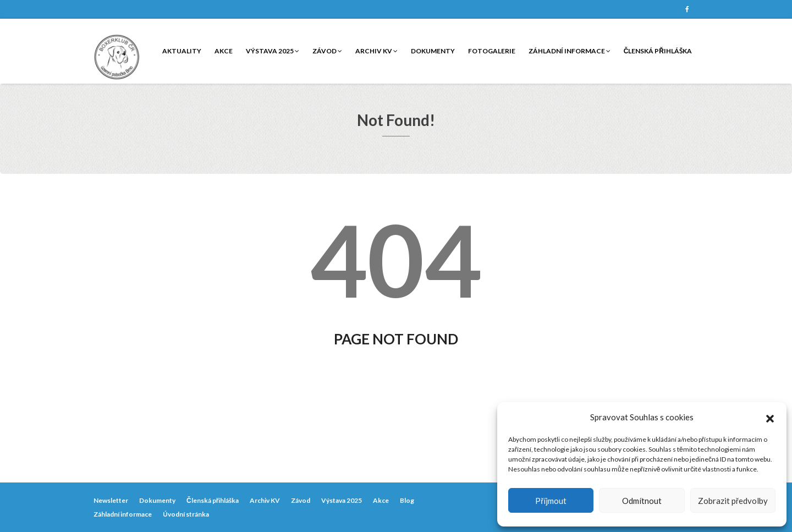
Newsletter (111, 500)
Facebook (687, 9)
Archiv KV (376, 51)
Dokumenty (433, 51)
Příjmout (551, 501)
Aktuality (182, 51)
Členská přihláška (658, 51)
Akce (224, 51)
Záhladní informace (570, 51)
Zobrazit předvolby (733, 501)
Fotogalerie (492, 51)
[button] (770, 417)
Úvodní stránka (186, 514)
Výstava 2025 (273, 51)
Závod (327, 51)
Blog (407, 500)
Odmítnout (642, 501)
